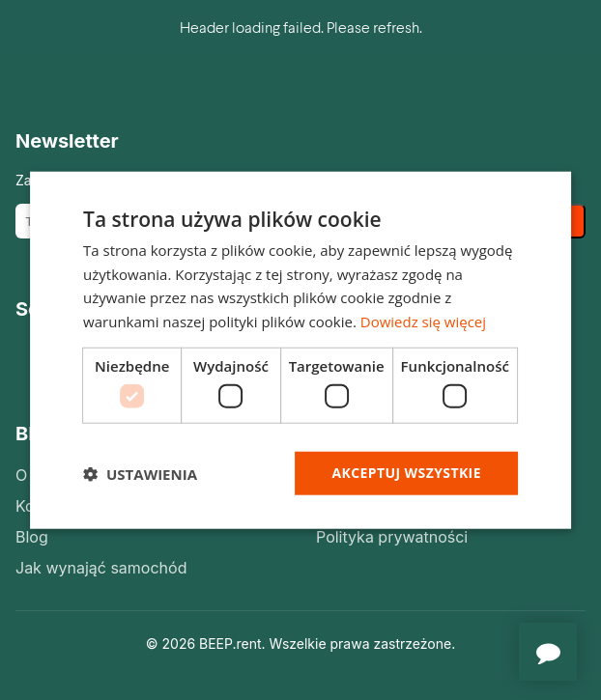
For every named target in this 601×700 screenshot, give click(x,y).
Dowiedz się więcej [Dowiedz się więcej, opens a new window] (423, 322)
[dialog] (300, 350)
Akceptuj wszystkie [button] (407, 473)
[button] (140, 473)
